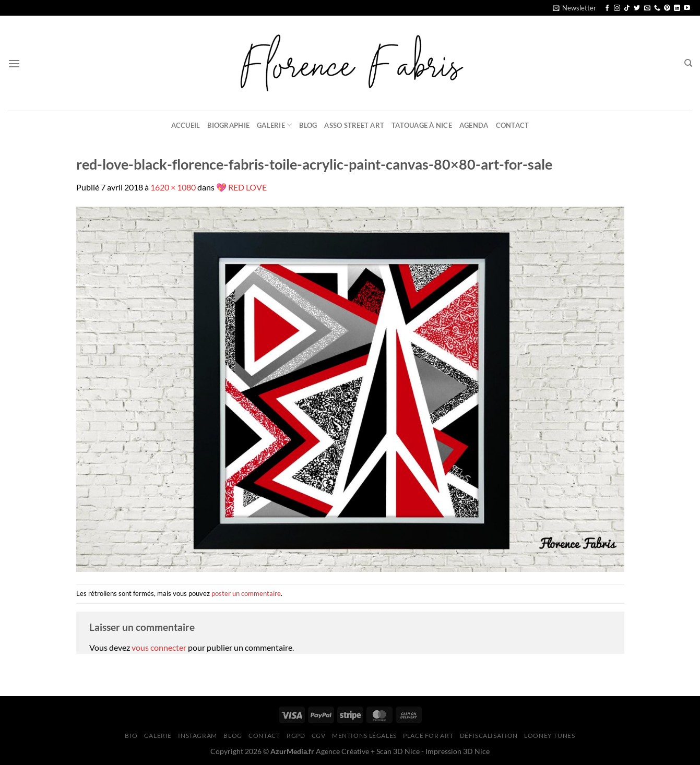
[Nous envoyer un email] (647, 8)
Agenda (474, 125)
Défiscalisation (489, 736)
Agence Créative (342, 751)
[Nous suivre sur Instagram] (617, 8)
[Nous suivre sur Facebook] (607, 8)
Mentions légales (364, 736)
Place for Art (428, 736)
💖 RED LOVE (241, 187)
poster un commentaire (246, 593)
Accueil (186, 125)
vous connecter (159, 647)
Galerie (274, 125)
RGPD (296, 736)
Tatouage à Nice (422, 125)
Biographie (228, 125)
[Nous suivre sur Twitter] (637, 8)
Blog (308, 125)
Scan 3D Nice (398, 751)
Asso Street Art (354, 125)
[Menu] (14, 63)
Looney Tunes (549, 736)
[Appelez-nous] (657, 8)
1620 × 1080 (173, 187)
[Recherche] (688, 63)
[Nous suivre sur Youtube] (687, 8)
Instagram (198, 736)
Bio (131, 736)
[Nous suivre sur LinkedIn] (677, 8)
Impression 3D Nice (458, 751)
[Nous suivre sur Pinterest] (667, 8)
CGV (319, 736)
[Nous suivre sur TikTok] (627, 8)
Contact (513, 125)
